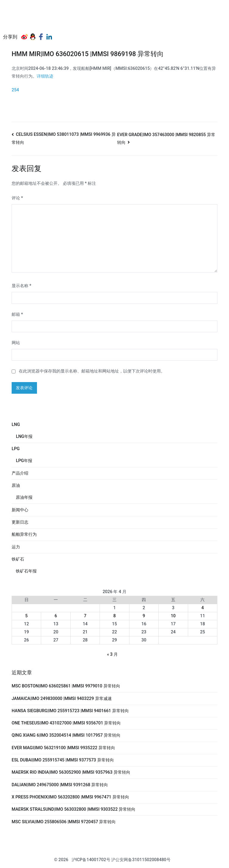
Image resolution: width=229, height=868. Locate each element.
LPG (16, 449)
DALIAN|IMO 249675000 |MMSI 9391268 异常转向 (60, 785)
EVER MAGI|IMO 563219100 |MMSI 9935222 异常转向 (63, 748)
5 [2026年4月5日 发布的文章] (27, 616)
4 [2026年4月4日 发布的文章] (202, 608)
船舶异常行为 (24, 534)
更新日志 (20, 522)
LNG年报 (24, 437)
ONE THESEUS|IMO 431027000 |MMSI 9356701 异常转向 (66, 723)
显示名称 (21, 286)
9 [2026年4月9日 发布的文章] (144, 616)
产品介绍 (20, 473)
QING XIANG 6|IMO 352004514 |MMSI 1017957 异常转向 (66, 735)
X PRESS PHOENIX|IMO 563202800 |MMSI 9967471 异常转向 (70, 797)
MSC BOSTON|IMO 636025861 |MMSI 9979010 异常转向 (66, 686)
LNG (16, 425)
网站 (16, 343)
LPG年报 (24, 461)
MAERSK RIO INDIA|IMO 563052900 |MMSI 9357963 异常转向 (71, 772)
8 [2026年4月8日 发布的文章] (114, 616)
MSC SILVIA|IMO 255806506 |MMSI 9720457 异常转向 (64, 822)
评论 (17, 198)
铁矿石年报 (26, 571)
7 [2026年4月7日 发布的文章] (85, 616)
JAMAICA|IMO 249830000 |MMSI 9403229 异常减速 (62, 699)
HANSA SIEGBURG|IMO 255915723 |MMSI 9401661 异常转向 (70, 711)
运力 (16, 547)
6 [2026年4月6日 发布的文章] (56, 616)
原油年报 (24, 497)
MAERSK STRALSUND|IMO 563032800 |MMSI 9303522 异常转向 (74, 809)
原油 (16, 485)
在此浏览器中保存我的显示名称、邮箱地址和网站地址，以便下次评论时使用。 (92, 371)
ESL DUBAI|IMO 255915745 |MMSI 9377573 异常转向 (63, 760)
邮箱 (17, 314)
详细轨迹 (45, 76)
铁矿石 (18, 559)
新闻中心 (20, 510)
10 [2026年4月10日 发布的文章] (173, 616)
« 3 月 (112, 654)
